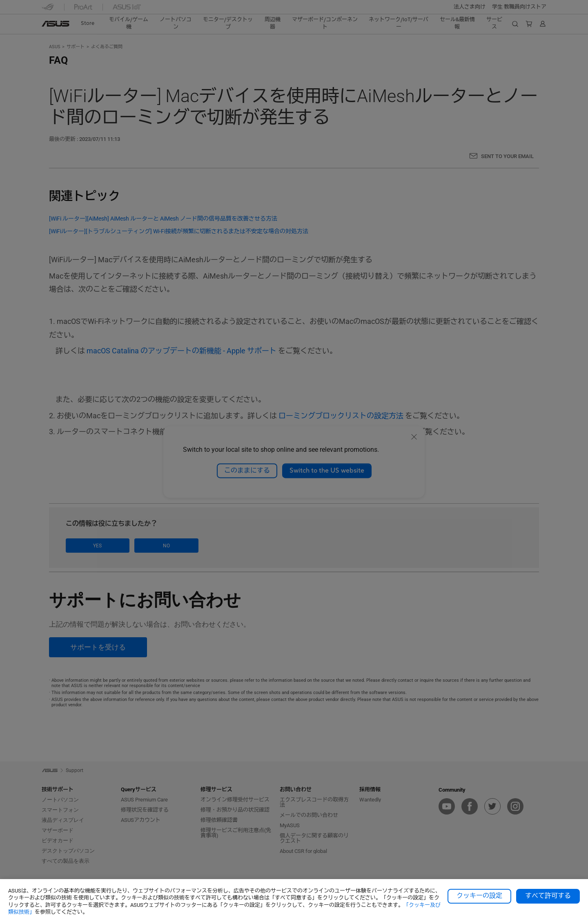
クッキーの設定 (479, 896)
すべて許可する (548, 896)
